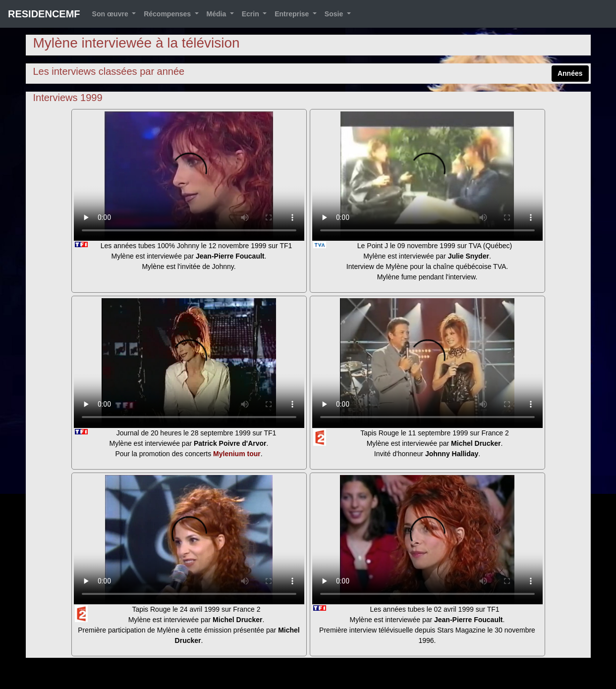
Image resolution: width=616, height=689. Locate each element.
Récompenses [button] (168, 14)
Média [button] (218, 14)
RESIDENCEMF (44, 14)
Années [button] (570, 73)
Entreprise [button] (293, 14)
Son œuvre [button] (111, 14)
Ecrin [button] (252, 14)
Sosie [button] (335, 14)
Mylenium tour (237, 454)
